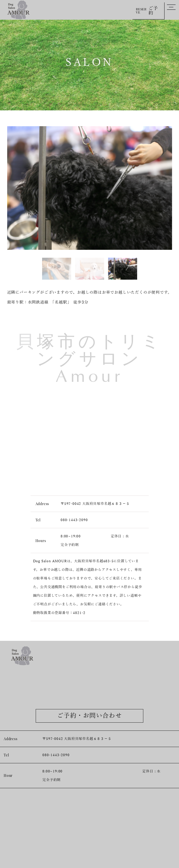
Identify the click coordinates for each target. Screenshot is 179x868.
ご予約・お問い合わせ (89, 716)
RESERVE (148, 11)
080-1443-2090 (74, 520)
